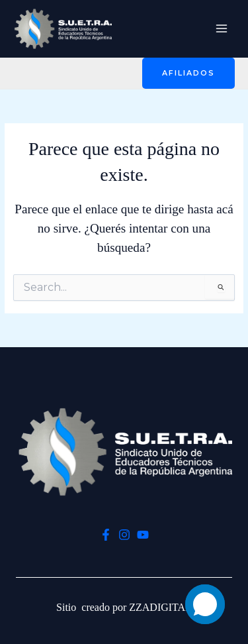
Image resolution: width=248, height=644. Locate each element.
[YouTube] (143, 535)
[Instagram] (124, 535)
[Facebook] (106, 535)
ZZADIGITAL (160, 607)
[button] (188, 73)
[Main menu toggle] (222, 29)
